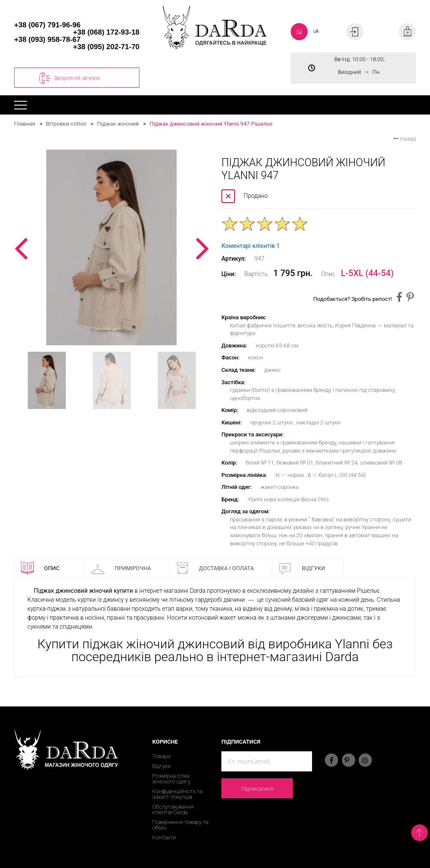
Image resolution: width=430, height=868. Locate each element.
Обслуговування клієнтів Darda (173, 809)
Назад (405, 139)
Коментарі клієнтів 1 (251, 246)
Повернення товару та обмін (180, 825)
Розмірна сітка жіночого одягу (171, 779)
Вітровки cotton (66, 124)
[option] (111, 247)
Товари (161, 756)
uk (316, 31)
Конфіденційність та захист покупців (177, 794)
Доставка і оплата (215, 568)
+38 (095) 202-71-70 (106, 47)
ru (299, 31)
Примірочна (121, 568)
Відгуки (302, 568)
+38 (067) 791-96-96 (47, 25)
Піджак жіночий (118, 124)
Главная (25, 124)
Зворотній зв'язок (69, 78)
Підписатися (257, 789)
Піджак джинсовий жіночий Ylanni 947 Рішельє (211, 124)
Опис (40, 568)
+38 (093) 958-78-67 (47, 40)
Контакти (164, 837)
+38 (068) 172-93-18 (106, 32)
